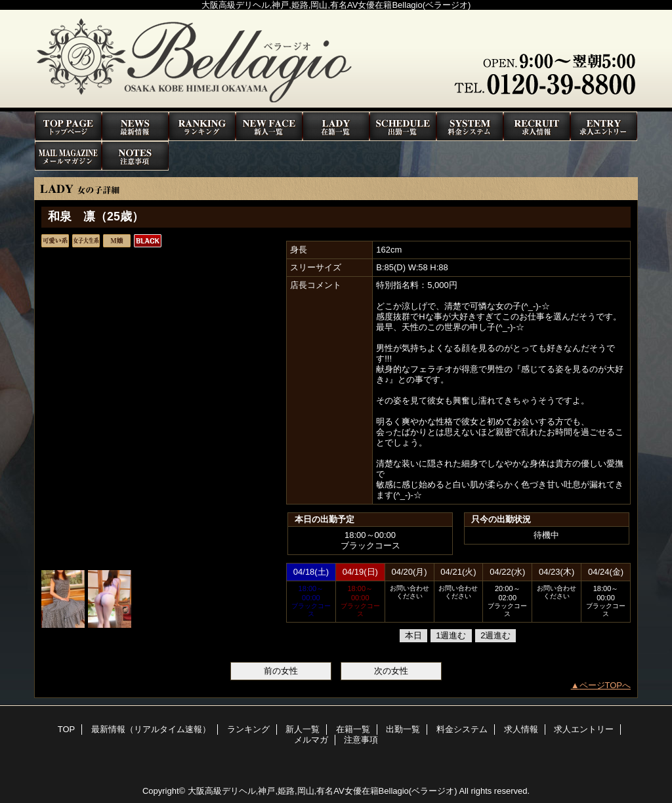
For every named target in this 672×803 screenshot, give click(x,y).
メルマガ (68, 156)
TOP (68, 126)
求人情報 (537, 126)
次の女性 (391, 671)
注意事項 (135, 156)
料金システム (470, 126)
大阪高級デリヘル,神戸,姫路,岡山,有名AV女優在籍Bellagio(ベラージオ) (323, 791)
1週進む (451, 635)
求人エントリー (604, 126)
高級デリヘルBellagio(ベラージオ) (336, 61)
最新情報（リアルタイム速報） (135, 126)
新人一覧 (269, 126)
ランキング (202, 126)
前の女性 (281, 671)
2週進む (495, 635)
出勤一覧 (403, 126)
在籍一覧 (336, 126)
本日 (413, 635)
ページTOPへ (605, 685)
